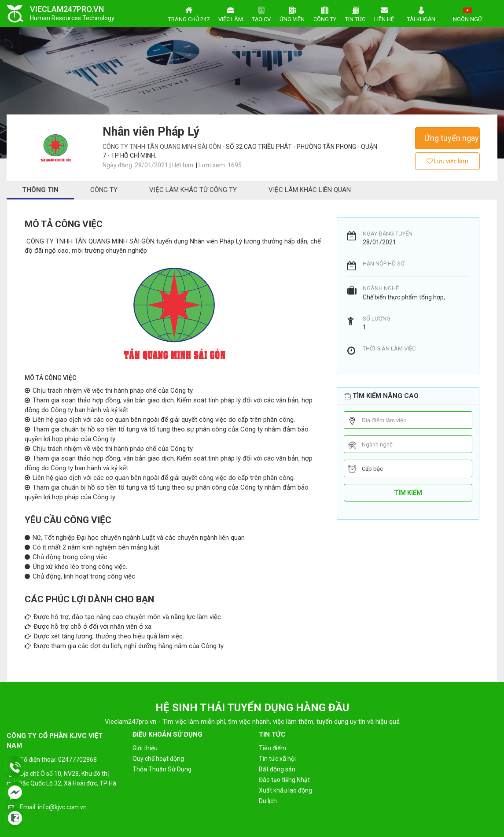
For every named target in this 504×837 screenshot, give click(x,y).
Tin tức (355, 13)
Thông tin (40, 190)
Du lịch (268, 801)
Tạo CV (261, 13)
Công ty (325, 13)
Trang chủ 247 (189, 13)
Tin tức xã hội (277, 759)
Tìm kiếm (408, 493)
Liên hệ (384, 13)
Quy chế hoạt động (158, 759)
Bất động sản (277, 769)
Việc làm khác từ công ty (193, 190)
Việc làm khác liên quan (310, 190)
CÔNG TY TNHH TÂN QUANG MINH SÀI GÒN (162, 147)
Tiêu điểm (272, 748)
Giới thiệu (145, 748)
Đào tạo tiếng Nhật (284, 780)
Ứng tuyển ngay (452, 138)
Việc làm (231, 13)
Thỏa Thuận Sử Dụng (162, 769)
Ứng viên (292, 13)
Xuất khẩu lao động (285, 790)
